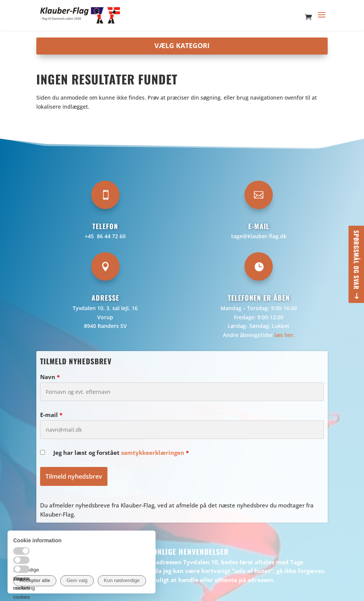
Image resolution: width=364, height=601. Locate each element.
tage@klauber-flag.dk (259, 236)
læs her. (285, 335)
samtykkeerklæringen (153, 453)
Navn (50, 377)
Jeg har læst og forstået (121, 453)
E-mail (51, 415)
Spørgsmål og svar (356, 260)
